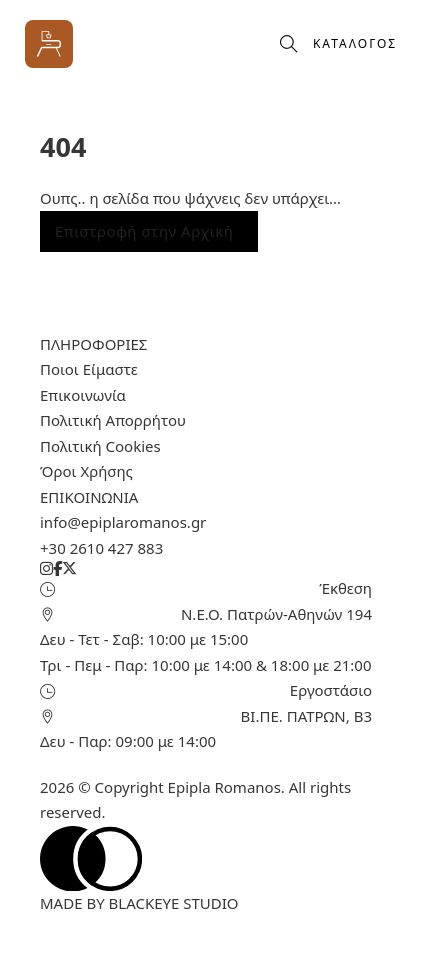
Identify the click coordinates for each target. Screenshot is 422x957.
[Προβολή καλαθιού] (256, 44)
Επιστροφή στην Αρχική (144, 231)
